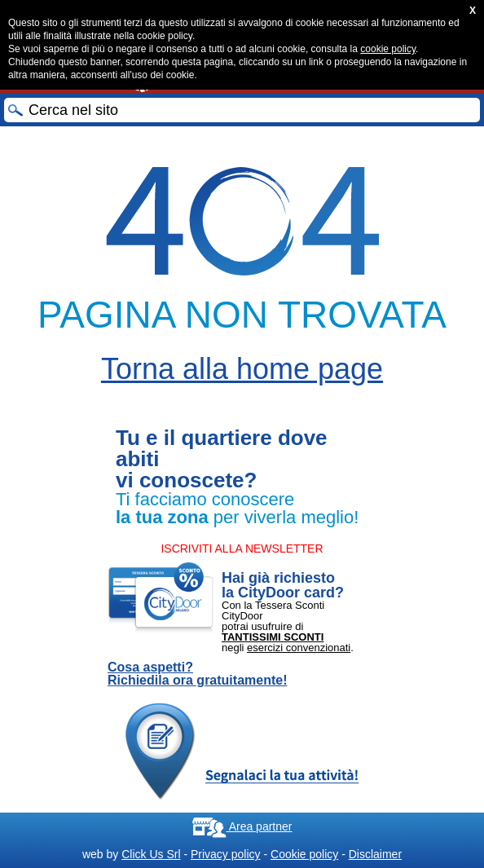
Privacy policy (226, 854)
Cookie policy (304, 854)
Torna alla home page (242, 369)
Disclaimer (375, 854)
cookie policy (388, 49)
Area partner (242, 826)
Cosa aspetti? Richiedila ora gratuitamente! (198, 674)
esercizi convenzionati (299, 648)
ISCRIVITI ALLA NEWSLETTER (242, 549)
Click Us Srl (151, 854)
